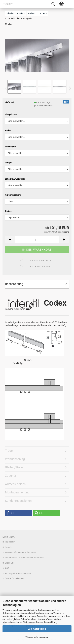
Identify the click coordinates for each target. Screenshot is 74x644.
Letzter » (43, 13)
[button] (69, 88)
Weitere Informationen (37, 637)
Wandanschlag (15, 459)
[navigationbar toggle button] (70, 4)
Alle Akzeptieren (37, 629)
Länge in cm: (11, 114)
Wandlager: (10, 147)
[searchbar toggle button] (53, 4)
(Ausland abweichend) (43, 106)
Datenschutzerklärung (47, 622)
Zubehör (11, 476)
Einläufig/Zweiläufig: (15, 179)
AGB (7, 568)
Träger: (9, 163)
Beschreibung (14, 284)
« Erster (10, 13)
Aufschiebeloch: (13, 195)
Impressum (10, 542)
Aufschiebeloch (15, 484)
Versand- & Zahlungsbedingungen (20, 552)
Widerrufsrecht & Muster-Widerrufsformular (24, 558)
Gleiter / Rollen (15, 467)
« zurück (21, 13)
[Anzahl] (37, 240)
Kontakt (9, 547)
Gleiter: (9, 211)
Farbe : (8, 130)
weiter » (32, 13)
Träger (9, 451)
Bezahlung (10, 563)
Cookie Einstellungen (14, 578)
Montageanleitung (17, 492)
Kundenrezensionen (18, 501)
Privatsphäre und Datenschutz (19, 574)
